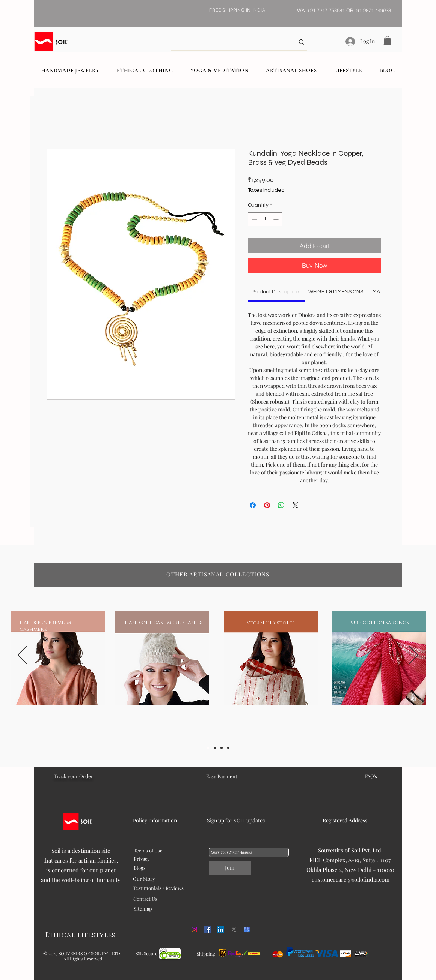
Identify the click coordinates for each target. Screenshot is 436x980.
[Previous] (22, 656)
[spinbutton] (265, 219)
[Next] (414, 656)
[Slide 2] (215, 748)
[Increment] (277, 219)
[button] (387, 41)
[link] (276, 292)
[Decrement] (254, 219)
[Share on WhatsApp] (281, 505)
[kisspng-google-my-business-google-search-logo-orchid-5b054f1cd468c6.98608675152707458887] (247, 930)
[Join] (230, 868)
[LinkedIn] (221, 930)
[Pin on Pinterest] (267, 505)
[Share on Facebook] (253, 505)
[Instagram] (194, 930)
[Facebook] (207, 930)
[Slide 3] (222, 748)
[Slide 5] (228, 748)
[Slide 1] (208, 748)
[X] (234, 930)
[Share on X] (296, 505)
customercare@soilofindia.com (351, 879)
